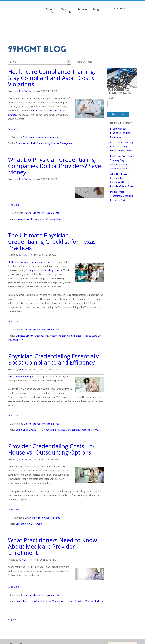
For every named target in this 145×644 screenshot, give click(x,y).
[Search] (69, 39)
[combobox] (38, 39)
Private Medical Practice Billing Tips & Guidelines (121, 110)
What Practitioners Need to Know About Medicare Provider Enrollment (53, 524)
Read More (14, 107)
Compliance (22, 121)
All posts (13, 597)
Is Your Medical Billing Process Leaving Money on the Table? (121, 124)
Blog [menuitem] (96, 8)
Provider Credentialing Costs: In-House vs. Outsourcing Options (51, 427)
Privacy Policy (83, 626)
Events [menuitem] (55, 11)
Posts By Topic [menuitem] (84, 39)
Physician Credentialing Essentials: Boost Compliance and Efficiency (54, 337)
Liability (33, 407)
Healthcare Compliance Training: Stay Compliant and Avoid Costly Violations (52, 55)
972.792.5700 (121, 8)
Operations (40, 196)
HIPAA (32, 121)
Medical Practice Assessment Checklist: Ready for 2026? (121, 173)
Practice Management (63, 121)
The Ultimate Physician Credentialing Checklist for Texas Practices (52, 219)
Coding (81, 578)
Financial (78, 313)
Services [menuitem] (82, 8)
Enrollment (36, 501)
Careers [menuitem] (50, 8)
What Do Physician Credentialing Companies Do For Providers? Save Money (54, 143)
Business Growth (25, 196)
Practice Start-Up (92, 313)
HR (39, 407)
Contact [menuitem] (69, 11)
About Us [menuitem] (66, 8)
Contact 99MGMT (118, 625)
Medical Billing (15, 317)
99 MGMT (24, 69)
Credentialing (43, 121)
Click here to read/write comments (40, 115)
